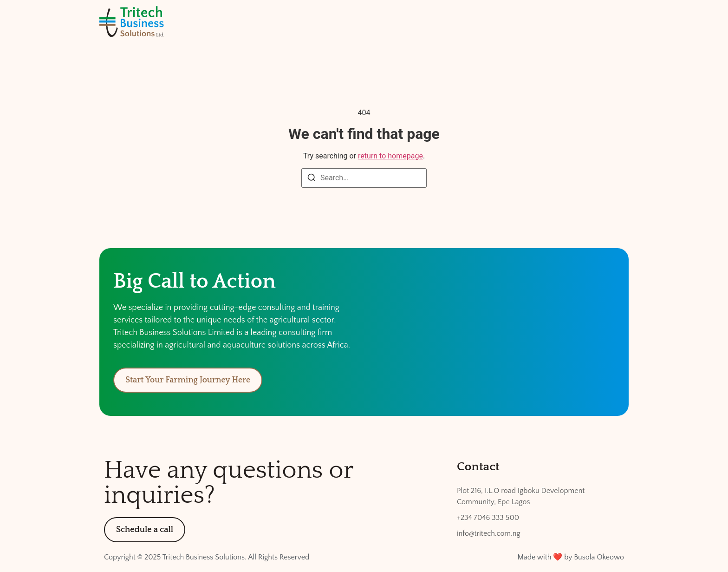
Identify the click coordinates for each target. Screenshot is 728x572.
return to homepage (390, 156)
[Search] (312, 179)
